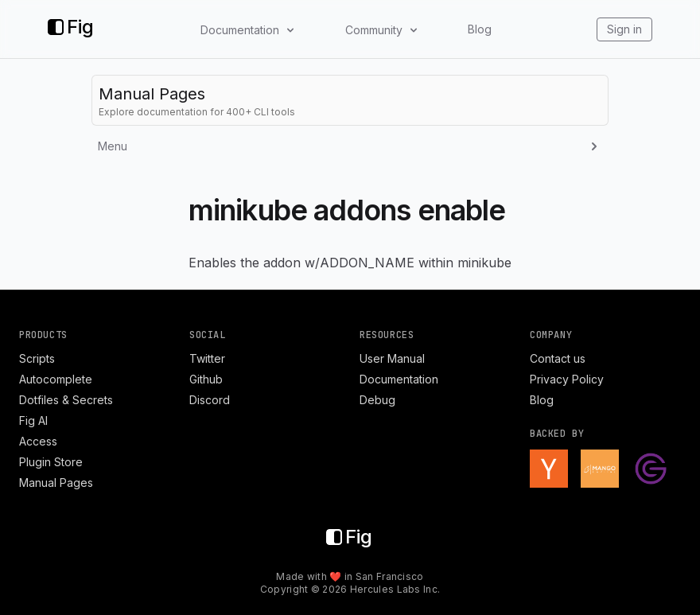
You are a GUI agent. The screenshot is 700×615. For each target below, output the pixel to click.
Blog (480, 29)
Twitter (207, 358)
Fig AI (33, 420)
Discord (210, 400)
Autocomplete (56, 379)
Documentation (399, 379)
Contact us (558, 358)
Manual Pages (56, 483)
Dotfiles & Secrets (66, 400)
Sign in (624, 29)
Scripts (37, 358)
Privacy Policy (567, 379)
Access (38, 441)
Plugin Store (51, 462)
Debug (377, 400)
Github (206, 379)
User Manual (392, 358)
